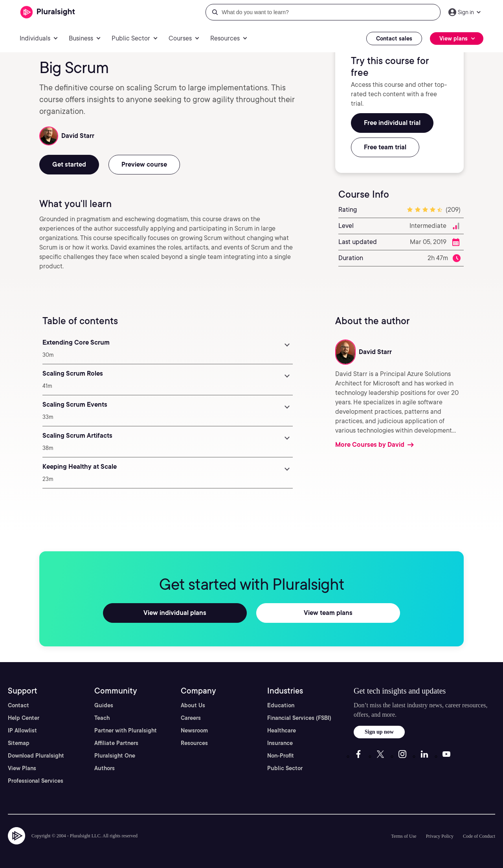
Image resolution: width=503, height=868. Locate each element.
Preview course (144, 164)
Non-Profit (281, 756)
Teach (102, 718)
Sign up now (379, 732)
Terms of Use (404, 836)
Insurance (280, 743)
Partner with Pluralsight (126, 730)
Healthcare (282, 730)
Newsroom (194, 730)
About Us (193, 705)
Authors (105, 768)
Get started (69, 164)
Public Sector (285, 768)
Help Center (24, 718)
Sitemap (19, 743)
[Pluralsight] (48, 12)
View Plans (22, 768)
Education (281, 705)
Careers (191, 718)
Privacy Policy (440, 836)
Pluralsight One (115, 756)
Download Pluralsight (36, 756)
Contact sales (394, 39)
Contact (18, 705)
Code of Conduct (479, 836)
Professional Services (36, 781)
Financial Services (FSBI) (299, 718)
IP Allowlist (22, 730)
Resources (194, 743)
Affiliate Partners (116, 743)
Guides (104, 705)
